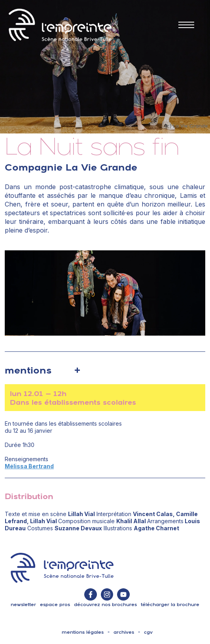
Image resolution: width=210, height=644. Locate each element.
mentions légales (83, 632)
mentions (28, 370)
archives (124, 632)
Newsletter (23, 605)
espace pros (55, 605)
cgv (148, 632)
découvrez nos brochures (105, 605)
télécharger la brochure (170, 605)
